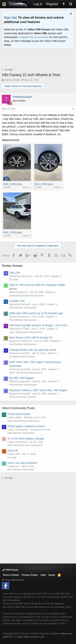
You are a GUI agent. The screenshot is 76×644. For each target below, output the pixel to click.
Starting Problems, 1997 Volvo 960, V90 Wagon (38, 390)
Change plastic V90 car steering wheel (33, 350)
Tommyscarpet (12, 80)
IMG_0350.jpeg (13, 184)
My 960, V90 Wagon (22, 378)
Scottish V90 (17, 301)
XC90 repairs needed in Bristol (26, 426)
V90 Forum (10, 570)
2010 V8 (12, 451)
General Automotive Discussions (26, 296)
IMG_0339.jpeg (13, 232)
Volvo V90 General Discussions (26, 332)
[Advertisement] (39, 59)
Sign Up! (10, 18)
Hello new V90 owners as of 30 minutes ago (36, 313)
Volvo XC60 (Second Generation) (25, 445)
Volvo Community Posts (18, 408)
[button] (4, 4)
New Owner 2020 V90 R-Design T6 (31, 337)
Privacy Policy (30, 575)
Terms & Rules (11, 575)
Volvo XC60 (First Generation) (23, 421)
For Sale (14, 279)
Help (43, 575)
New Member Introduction (23, 308)
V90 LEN (15, 273)
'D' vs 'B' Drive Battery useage (26, 438)
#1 (73, 109)
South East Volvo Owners (23, 397)
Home (52, 575)
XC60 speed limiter (19, 414)
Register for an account (34, 37)
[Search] (71, 4)
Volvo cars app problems (22, 463)
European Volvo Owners (22, 356)
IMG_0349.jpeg (44, 184)
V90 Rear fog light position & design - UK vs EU (38, 325)
